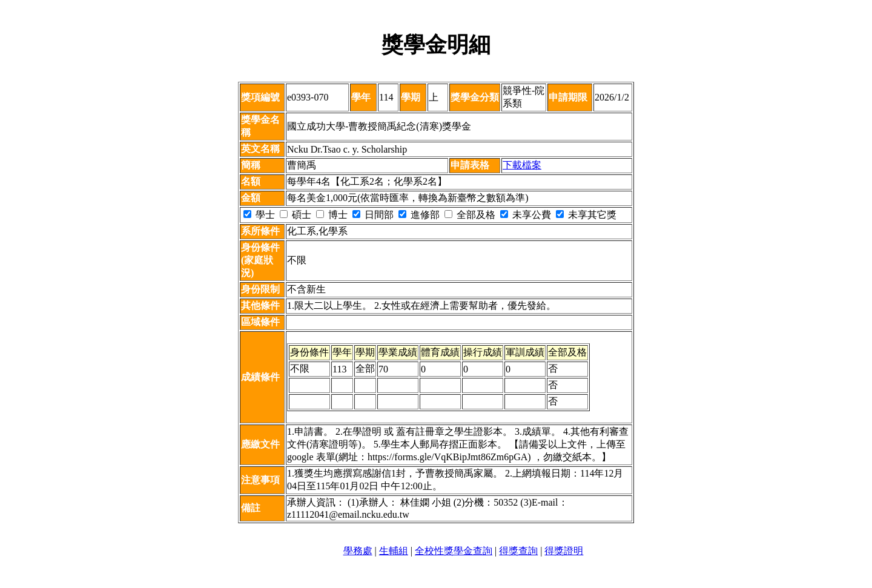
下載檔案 (522, 165)
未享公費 (526, 215)
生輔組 (394, 551)
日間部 (373, 215)
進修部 (419, 215)
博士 (332, 215)
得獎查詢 (518, 551)
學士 (259, 215)
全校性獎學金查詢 (454, 551)
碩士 (296, 215)
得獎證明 (564, 551)
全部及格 (470, 215)
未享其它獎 (586, 215)
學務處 (358, 551)
